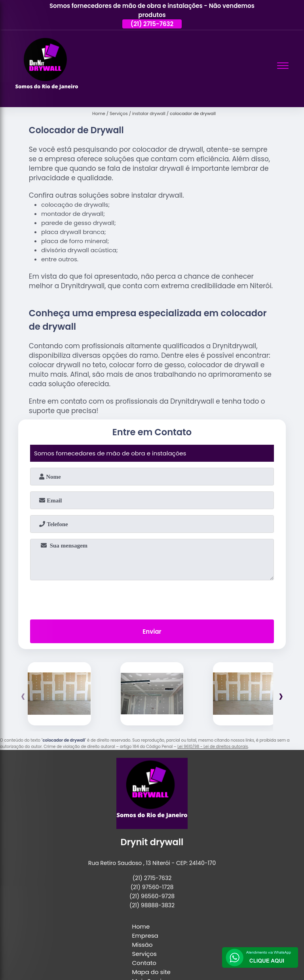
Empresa (145, 936)
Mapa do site (151, 972)
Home (141, 926)
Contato (144, 963)
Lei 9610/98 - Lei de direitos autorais (213, 747)
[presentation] (152, 598)
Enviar (152, 632)
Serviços (144, 954)
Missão (142, 945)
